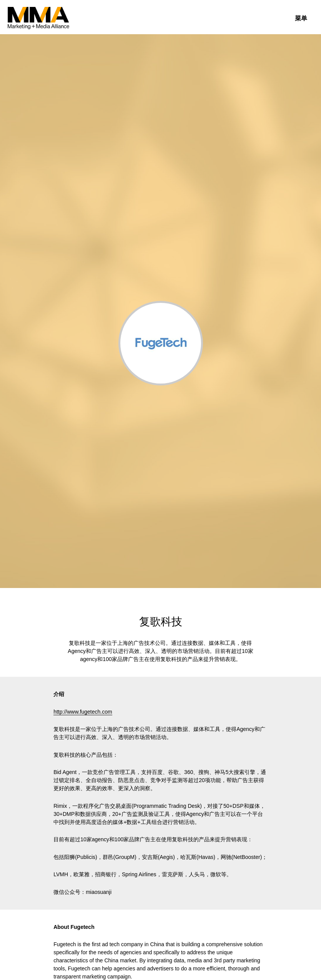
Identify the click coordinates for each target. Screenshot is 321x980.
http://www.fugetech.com (83, 712)
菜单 (301, 18)
